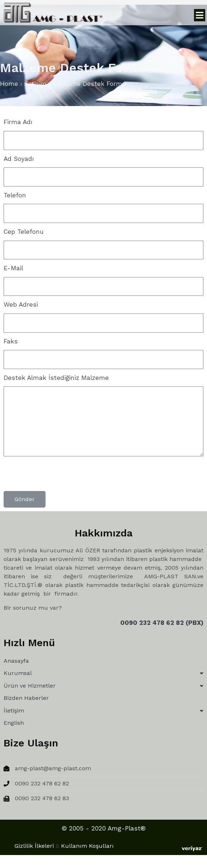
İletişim (35, 85)
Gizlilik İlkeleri (139, 828)
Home (9, 85)
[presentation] (59, 477)
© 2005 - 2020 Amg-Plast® (52, 832)
